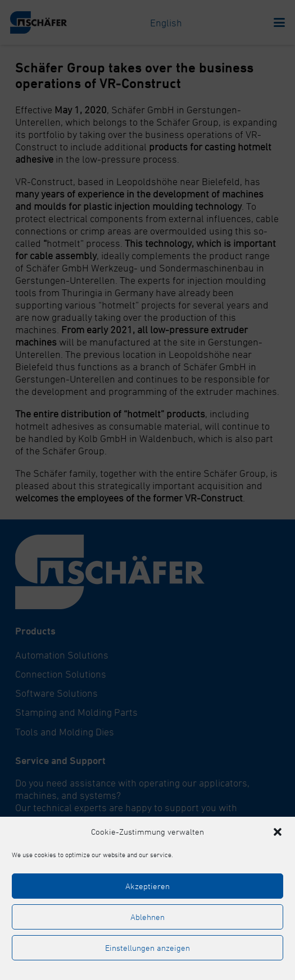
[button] (278, 832)
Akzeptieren (147, 886)
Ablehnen (147, 917)
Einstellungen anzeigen (147, 948)
